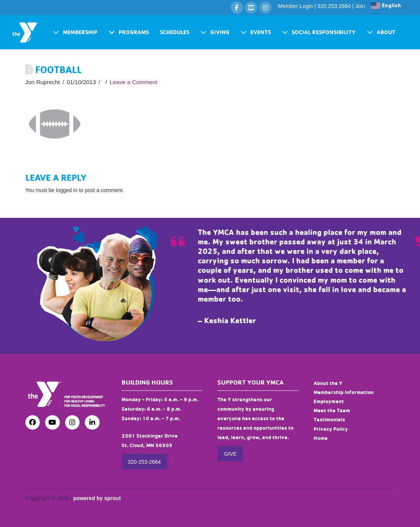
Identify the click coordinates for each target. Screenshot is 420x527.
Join (360, 6)
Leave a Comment (134, 82)
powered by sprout (97, 498)
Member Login (295, 6)
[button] (75, 32)
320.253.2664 (334, 6)
